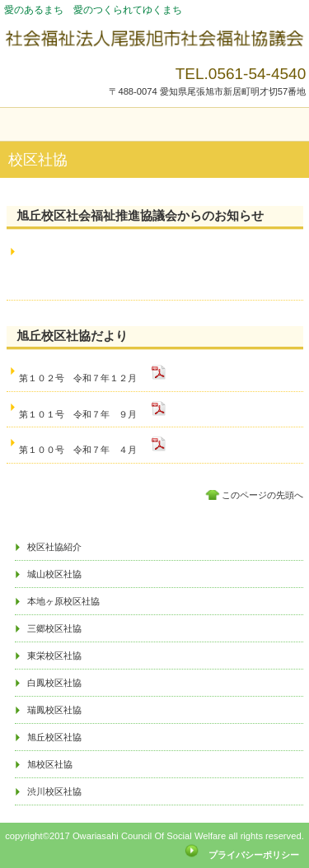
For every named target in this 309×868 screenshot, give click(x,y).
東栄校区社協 (54, 656)
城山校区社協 (54, 574)
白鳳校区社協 (54, 683)
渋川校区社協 (54, 791)
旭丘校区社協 (54, 737)
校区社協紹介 (54, 547)
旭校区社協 (50, 764)
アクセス (155, 524)
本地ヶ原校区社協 (63, 601)
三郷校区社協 (54, 628)
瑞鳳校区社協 (54, 710)
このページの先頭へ (262, 495)
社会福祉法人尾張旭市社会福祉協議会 (155, 39)
